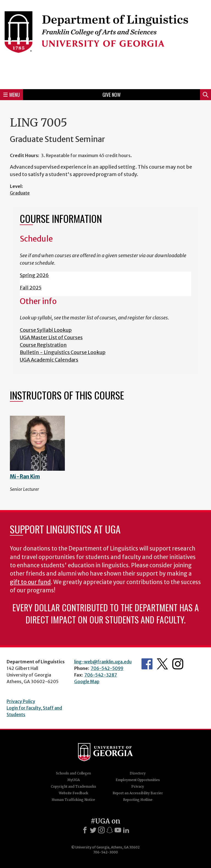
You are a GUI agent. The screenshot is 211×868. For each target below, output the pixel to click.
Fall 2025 (31, 288)
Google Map (87, 681)
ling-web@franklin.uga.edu (103, 662)
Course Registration (43, 345)
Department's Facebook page (147, 664)
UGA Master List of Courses (51, 337)
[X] (93, 830)
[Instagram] (101, 830)
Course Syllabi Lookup (46, 330)
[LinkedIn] (126, 830)
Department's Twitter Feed (162, 664)
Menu (12, 95)
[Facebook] (85, 830)
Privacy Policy (21, 701)
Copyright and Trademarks (73, 786)
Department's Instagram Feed (178, 664)
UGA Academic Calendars (49, 360)
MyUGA (73, 780)
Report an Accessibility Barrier (138, 793)
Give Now (112, 95)
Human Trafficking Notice (73, 800)
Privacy (138, 786)
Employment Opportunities (138, 780)
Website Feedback (73, 793)
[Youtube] (118, 830)
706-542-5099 (107, 668)
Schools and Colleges (73, 773)
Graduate (20, 193)
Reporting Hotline (138, 800)
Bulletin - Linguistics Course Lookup (63, 352)
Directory (138, 773)
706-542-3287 (101, 675)
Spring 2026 (34, 275)
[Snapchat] (110, 830)
